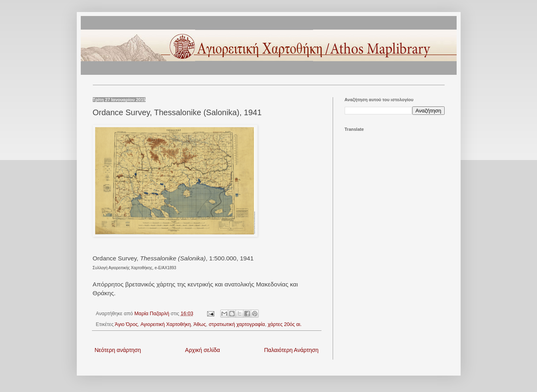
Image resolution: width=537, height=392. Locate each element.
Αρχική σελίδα (203, 350)
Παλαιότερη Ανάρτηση (291, 350)
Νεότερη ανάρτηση (118, 350)
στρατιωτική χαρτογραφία (237, 324)
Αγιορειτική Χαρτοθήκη (166, 324)
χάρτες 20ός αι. (285, 324)
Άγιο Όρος (126, 324)
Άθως (200, 324)
